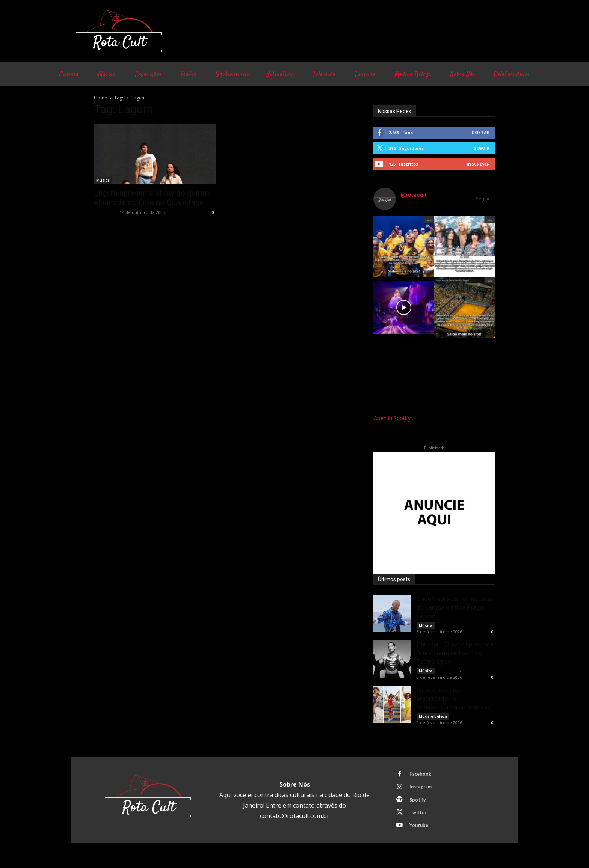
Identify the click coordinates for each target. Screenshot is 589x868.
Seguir (482, 148)
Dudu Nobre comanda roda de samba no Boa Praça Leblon (455, 607)
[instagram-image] (404, 247)
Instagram (423, 788)
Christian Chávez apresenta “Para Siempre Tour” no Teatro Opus (455, 653)
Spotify (419, 802)
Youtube (421, 830)
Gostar (481, 132)
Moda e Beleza (433, 716)
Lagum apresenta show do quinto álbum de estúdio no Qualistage (152, 198)
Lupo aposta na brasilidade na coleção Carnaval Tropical (453, 698)
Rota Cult (104, 212)
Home (100, 98)
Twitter (420, 816)
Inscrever (478, 164)
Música (103, 180)
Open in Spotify (392, 418)
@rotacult (414, 195)
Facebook (422, 775)
